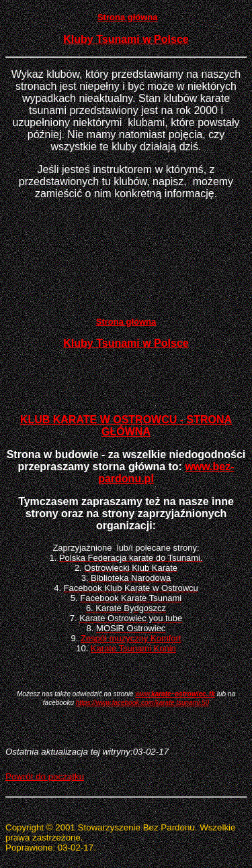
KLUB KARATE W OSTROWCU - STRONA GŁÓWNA (126, 426)
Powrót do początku (45, 776)
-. (175, 693)
